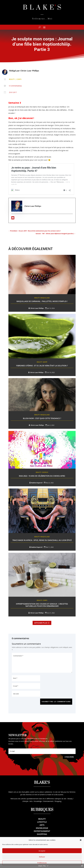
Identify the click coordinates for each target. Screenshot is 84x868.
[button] (81, 847)
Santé (45, 362)
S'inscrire (69, 757)
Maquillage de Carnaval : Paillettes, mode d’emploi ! (42, 301)
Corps (19, 79)
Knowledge (42, 828)
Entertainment (42, 831)
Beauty (12, 79)
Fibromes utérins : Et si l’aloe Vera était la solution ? (42, 366)
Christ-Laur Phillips (30, 71)
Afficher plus (41, 623)
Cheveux (45, 472)
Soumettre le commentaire (56, 702)
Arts (42, 825)
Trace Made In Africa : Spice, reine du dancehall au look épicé (42, 540)
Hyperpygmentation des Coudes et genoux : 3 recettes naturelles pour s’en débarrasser (42, 605)
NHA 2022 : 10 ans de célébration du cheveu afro (42, 476)
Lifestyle (42, 822)
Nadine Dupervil (37, 483)
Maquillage (45, 298)
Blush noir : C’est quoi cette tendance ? (42, 418)
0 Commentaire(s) (15, 86)
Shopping (42, 834)
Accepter (42, 858)
